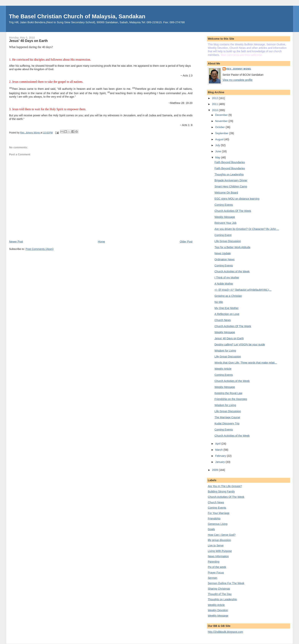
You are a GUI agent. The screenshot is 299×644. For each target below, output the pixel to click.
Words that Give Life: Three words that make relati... (246, 363)
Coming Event (223, 235)
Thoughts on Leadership (229, 174)
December (222, 115)
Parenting (214, 562)
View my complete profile (238, 80)
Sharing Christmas (219, 589)
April (218, 444)
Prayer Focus (216, 573)
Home (101, 242)
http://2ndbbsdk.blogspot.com (225, 632)
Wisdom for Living (225, 351)
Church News (223, 320)
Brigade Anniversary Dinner (231, 180)
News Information (218, 556)
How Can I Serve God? (222, 535)
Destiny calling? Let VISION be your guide (240, 344)
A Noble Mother (224, 284)
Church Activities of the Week (232, 271)
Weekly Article (223, 369)
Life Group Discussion (228, 241)
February (221, 456)
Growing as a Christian (228, 296)
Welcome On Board (226, 193)
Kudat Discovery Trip (227, 423)
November (222, 121)
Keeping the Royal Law (228, 393)
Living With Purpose (220, 551)
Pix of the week (217, 567)
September (222, 133)
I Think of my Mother (227, 278)
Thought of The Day (220, 594)
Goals (211, 529)
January (220, 462)
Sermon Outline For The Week (226, 583)
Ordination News (225, 259)
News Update (223, 253)
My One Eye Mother (227, 308)
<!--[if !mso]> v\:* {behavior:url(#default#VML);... (243, 290)
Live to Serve (216, 545)
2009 (215, 470)
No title (219, 302)
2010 (215, 110)
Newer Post (16, 242)
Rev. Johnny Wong (239, 69)
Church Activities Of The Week (233, 211)
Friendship (214, 519)
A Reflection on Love (227, 314)
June (219, 151)
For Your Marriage (219, 513)
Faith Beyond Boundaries (230, 162)
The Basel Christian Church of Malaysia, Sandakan (77, 16)
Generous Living (218, 524)
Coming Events (224, 205)
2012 (215, 98)
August (220, 139)
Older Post (186, 242)
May (218, 157)
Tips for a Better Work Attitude (232, 247)
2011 (215, 104)
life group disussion (219, 540)
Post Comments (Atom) (40, 249)
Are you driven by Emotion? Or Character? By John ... (247, 229)
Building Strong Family (221, 491)
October (220, 127)
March (219, 450)
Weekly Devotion (218, 610)
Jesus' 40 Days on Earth (229, 338)
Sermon (213, 578)
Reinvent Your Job (225, 223)
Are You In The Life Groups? (225, 486)
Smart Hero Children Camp (231, 186)
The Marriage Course (227, 417)
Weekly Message (225, 217)
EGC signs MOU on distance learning (237, 199)
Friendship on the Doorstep (231, 399)
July (218, 145)
